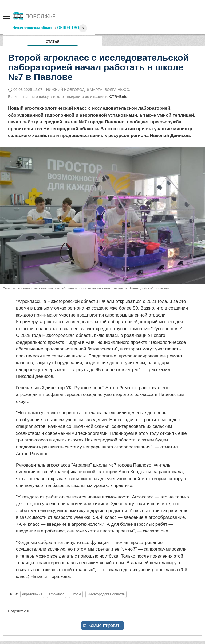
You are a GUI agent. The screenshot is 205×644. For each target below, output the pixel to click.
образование (32, 594)
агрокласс (56, 594)
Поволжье (40, 16)
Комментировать (102, 625)
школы (76, 594)
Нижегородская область (33, 28)
